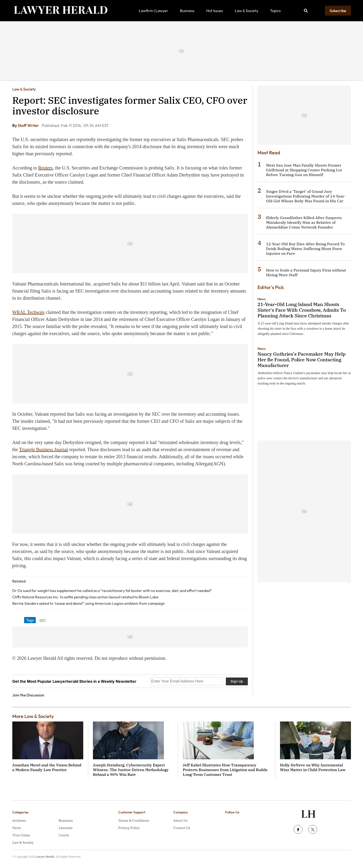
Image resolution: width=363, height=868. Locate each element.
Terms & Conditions (134, 820)
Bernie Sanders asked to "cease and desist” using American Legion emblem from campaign (89, 603)
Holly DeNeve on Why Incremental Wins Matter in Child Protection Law (313, 767)
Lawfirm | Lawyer (153, 11)
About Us (180, 820)
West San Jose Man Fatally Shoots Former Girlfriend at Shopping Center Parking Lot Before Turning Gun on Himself (304, 170)
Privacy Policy (129, 828)
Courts (64, 835)
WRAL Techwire (28, 312)
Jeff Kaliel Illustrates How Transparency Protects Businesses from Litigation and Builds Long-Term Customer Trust (225, 770)
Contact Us (182, 828)
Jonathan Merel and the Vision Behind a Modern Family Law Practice (47, 767)
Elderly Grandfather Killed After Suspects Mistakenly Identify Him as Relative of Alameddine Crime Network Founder (304, 222)
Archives (19, 820)
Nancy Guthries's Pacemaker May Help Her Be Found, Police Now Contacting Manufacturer (302, 360)
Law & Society (247, 11)
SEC (43, 620)
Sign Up (237, 681)
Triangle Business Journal (44, 449)
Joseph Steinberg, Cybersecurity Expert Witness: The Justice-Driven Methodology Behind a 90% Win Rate (131, 770)
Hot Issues (215, 11)
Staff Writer (29, 125)
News (262, 299)
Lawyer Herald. (45, 857)
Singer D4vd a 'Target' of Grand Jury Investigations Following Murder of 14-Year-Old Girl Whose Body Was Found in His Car (306, 196)
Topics (275, 11)
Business (187, 11)
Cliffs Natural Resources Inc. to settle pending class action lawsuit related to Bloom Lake (85, 597)
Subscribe (338, 11)
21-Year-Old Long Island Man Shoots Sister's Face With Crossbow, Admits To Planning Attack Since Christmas (302, 310)
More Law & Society (33, 716)
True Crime (21, 835)
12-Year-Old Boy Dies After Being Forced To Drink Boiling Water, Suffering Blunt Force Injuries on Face (305, 249)
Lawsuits (66, 828)
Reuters (45, 168)
